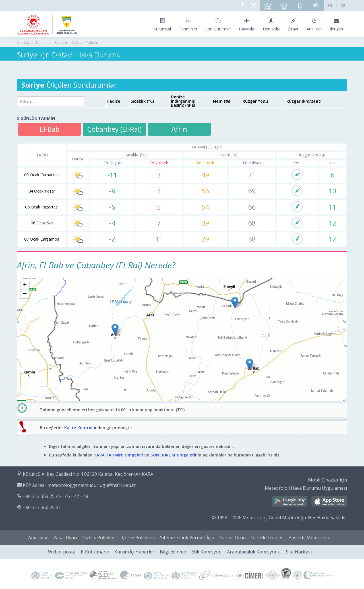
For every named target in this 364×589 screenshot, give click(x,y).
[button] (115, 329)
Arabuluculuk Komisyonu (254, 552)
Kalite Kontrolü (80, 428)
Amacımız (38, 538)
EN (330, 6)
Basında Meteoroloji (310, 538)
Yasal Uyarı (65, 538)
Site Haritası (299, 552)
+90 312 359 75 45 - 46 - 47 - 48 (55, 496)
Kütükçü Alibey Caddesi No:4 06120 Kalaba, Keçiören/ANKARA (88, 474)
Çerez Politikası (138, 538)
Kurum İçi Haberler (134, 552)
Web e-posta (62, 552)
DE (343, 6)
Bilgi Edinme (173, 552)
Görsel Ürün (233, 538)
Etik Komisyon (206, 552)
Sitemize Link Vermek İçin (187, 538)
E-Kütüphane (95, 552)
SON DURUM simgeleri (173, 455)
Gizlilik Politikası (100, 538)
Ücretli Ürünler (267, 538)
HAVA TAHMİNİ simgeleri (118, 455)
